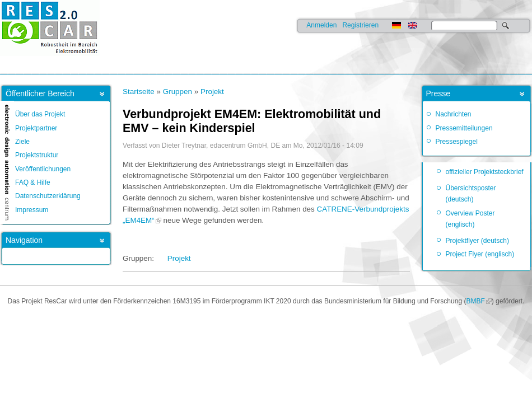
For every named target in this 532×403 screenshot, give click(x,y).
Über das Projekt (40, 114)
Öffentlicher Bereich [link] (40, 93)
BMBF (475, 301)
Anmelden (321, 25)
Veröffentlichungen (43, 169)
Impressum (32, 210)
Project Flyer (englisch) (480, 254)
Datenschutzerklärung (48, 196)
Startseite (139, 92)
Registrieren (360, 25)
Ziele (22, 142)
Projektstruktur (37, 155)
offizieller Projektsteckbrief (485, 172)
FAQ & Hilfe (33, 182)
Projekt (212, 92)
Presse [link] (438, 93)
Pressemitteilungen (464, 128)
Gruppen (178, 92)
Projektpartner (36, 128)
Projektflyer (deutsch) (477, 241)
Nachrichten (454, 114)
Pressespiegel (457, 142)
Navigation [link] (24, 240)
